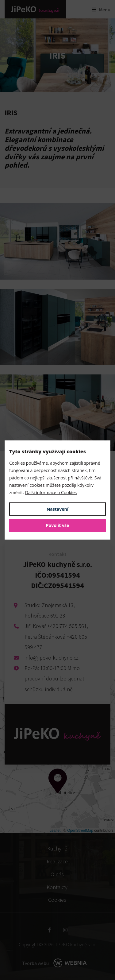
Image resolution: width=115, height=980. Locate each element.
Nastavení (57, 509)
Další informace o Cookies (51, 492)
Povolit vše (58, 525)
